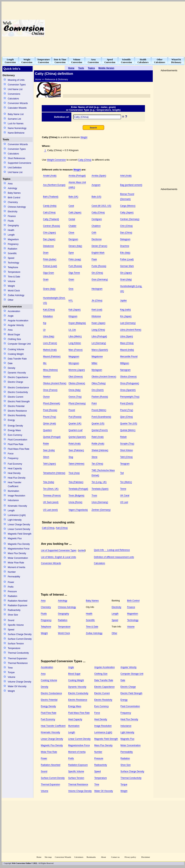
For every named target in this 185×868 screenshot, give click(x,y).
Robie (46, 444)
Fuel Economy (15, 464)
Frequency (13, 458)
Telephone (13, 267)
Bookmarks (91, 857)
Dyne (71, 253)
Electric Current (16, 397)
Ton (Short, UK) (51, 489)
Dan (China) (126, 233)
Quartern (47, 430)
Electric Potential (16, 406)
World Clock (14, 291)
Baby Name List (16, 114)
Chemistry (13, 202)
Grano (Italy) (49, 289)
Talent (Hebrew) (76, 464)
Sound (11, 620)
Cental (72, 219)
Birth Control (14, 198)
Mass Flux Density (17, 553)
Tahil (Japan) (49, 464)
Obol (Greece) (76, 377)
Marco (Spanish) (100, 350)
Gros (71, 289)
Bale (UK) (73, 197)
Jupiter (124, 300)
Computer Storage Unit (19, 344)
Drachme (125, 246)
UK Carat (125, 495)
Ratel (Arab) (98, 437)
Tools (6, 139)
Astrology (12, 188)
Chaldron (96, 226)
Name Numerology (17, 128)
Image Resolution (16, 496)
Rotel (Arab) (75, 444)
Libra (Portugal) (99, 336)
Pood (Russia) (50, 410)
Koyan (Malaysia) (77, 323)
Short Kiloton (127, 450)
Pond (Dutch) (127, 403)
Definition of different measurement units (114, 557)
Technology (14, 263)
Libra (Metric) (75, 336)
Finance (12, 216)
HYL (71, 300)
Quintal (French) (100, 430)
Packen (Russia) (100, 397)
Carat (71, 206)
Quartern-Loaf (76, 430)
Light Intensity (15, 520)
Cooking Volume (16, 349)
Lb (44, 330)
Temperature (14, 272)
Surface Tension (16, 644)
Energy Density (15, 426)
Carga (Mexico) (128, 206)
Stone (94, 457)
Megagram (74, 357)
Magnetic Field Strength (20, 534)
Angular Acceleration (18, 321)
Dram (46, 253)
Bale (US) (96, 197)
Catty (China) (85, 160)
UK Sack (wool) (51, 502)
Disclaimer (146, 857)
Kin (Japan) (126, 316)
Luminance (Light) (17, 515)
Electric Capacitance (18, 377)
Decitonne (97, 239)
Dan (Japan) (49, 239)
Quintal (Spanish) (77, 437)
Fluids (11, 221)
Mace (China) (127, 343)
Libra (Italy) (49, 336)
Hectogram (97, 289)
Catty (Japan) (127, 212)
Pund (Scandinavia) (101, 417)
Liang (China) (98, 330)
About (103, 857)
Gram (71, 279)
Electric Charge (15, 382)
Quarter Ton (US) (129, 423)
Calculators (13, 99)
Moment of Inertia (16, 567)
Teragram (125, 464)
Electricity (13, 212)
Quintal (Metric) (128, 430)
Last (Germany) (128, 323)
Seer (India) (49, 450)
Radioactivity (14, 610)
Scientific (12, 253)
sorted (82, 550)
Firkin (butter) (50, 259)
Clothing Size (14, 339)
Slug (71, 457)
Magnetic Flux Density (19, 544)
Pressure (12, 592)
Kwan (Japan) (98, 323)
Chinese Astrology (17, 207)
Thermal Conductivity (18, 653)
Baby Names (14, 193)
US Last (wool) (50, 510)
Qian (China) (127, 417)
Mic (45, 363)
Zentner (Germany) (101, 510)
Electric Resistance (17, 411)
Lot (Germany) (99, 343)
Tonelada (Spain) (100, 489)
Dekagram (125, 239)
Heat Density (14, 473)
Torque (11, 672)
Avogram (96, 185)
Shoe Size (13, 615)
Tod (122, 473)
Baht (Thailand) (51, 197)
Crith (94, 233)
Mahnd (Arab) (50, 350)
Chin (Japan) (49, 233)
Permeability (14, 577)
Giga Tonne (74, 273)
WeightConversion (27, 61)
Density (12, 368)
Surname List (14, 119)
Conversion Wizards (18, 103)
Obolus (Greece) (77, 383)
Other (11, 300)
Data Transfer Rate (17, 359)
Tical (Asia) (74, 473)
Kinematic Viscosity (17, 506)
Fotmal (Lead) (50, 266)
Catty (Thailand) (51, 219)
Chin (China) (126, 226)
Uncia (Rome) (75, 502)
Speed (11, 258)
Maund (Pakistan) (52, 357)
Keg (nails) (125, 310)
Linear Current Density (19, 529)
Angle (11, 316)
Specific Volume (16, 625)
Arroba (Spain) (99, 176)
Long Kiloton (75, 343)
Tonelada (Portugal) (78, 489)
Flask (94, 259)
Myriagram (97, 370)
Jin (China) (97, 300)
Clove (71, 233)
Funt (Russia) (75, 266)
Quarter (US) (98, 423)
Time (10, 668)
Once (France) (50, 390)
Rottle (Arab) (98, 444)
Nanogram (125, 370)
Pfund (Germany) (77, 403)
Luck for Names (16, 124)
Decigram (73, 239)
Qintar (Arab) (49, 423)
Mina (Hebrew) (50, 370)
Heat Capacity (15, 469)
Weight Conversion (56, 160)
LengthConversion (10, 61)
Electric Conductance (18, 388)
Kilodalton (48, 316)
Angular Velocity (16, 325)
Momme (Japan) (77, 370)
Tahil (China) (126, 457)
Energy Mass (14, 430)
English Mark (98, 253)
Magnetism (13, 239)
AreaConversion (93, 61)
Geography (13, 226)
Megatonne (97, 357)
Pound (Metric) (99, 410)
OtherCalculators (160, 61)
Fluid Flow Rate (16, 444)
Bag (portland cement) (131, 185)
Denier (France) (99, 246)
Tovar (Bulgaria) (76, 495)
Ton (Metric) (126, 482)
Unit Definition (15, 168)
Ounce (46, 397)
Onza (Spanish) (128, 390)
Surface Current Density (20, 639)
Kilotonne (96, 316)
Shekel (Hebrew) (100, 450)
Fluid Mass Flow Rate (19, 449)
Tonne (123, 489)
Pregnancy (13, 244)
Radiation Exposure (18, 605)
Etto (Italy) (125, 253)
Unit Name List (15, 89)
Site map (48, 857)
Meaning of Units (16, 80)
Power (11, 582)
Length (11, 235)
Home (39, 857)
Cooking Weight (16, 354)
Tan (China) (97, 464)
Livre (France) (50, 343)
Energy (11, 420)
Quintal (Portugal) (52, 437)
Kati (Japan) (75, 310)
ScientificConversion (126, 61)
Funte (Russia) (99, 266)
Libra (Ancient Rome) (131, 330)
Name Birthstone (16, 133)
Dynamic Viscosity (17, 373)
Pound (72, 410)
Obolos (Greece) (128, 377)
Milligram (125, 363)
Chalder (72, 226)
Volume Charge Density (20, 682)
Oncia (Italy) (75, 390)
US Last (124, 502)
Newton (47, 377)
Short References (16, 158)
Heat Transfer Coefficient (15, 484)
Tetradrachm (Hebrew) (54, 473)
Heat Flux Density (17, 478)
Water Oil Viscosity (17, 686)
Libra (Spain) (127, 336)
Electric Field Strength (19, 402)
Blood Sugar (14, 335)
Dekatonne (48, 246)
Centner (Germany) (130, 219)
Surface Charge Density (20, 634)
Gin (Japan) (126, 273)
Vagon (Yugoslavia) (78, 510)
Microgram (74, 363)
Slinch (46, 457)
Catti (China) (49, 212)
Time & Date (14, 277)
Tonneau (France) (52, 495)
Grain (46, 279)
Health (11, 230)
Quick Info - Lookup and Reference (112, 550)
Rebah (123, 437)
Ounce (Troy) (75, 397)
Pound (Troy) (127, 410)
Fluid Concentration (18, 440)
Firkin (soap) (75, 259)
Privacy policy (130, 857)
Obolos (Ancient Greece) (104, 377)
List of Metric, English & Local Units (58, 557)
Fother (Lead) (127, 259)
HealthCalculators (143, 61)
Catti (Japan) (75, 212)
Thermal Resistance (18, 663)
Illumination (14, 491)
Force (11, 454)
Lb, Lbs (72, 330)
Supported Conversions (19, 163)
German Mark (127, 266)
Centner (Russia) (52, 226)
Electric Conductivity (18, 392)
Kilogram (73, 316)
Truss (94, 495)
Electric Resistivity (17, 415)
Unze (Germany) (100, 502)
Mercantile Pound (129, 357)
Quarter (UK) (75, 423)
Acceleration (14, 311)
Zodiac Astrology (16, 295)
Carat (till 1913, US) (101, 206)
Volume (12, 281)
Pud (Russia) (75, 417)
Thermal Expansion (17, 658)
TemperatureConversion (44, 61)
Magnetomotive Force (19, 549)
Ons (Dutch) (98, 390)
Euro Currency (15, 435)
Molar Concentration (18, 558)
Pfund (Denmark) (52, 403)
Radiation (13, 249)
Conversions (14, 94)
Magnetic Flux (15, 538)
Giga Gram (49, 273)
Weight (11, 286)
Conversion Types (17, 85)
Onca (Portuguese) (130, 383)
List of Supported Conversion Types (59, 550)
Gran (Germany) (100, 279)
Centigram (97, 219)
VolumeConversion (77, 61)
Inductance (13, 500)
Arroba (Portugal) (77, 176)
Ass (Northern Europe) (54, 185)
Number (12, 572)
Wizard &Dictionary (176, 61)
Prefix (11, 587)
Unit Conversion (12, 307)
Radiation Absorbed (18, 601)
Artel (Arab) (126, 176)
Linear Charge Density (19, 525)
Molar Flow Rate (16, 563)
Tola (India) (49, 482)
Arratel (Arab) (50, 176)
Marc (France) (76, 350)
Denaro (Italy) (75, 246)
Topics (7, 179)
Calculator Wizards (17, 108)
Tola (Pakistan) (76, 482)
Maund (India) (127, 350)
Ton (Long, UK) (99, 482)
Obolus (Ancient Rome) (55, 383)
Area (10, 184)
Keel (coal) (97, 310)
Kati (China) (49, 310)
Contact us (116, 857)
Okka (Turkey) (99, 383)
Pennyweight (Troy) (130, 397)
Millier (94, 363)
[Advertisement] (128, 28)
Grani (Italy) (126, 279)
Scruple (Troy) (127, 444)
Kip (45, 323)
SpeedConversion (110, 61)
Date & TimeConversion (60, 61)
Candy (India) (50, 206)
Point (94, 403)
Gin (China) (97, 273)
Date (10, 363)
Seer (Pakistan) (76, 450)
